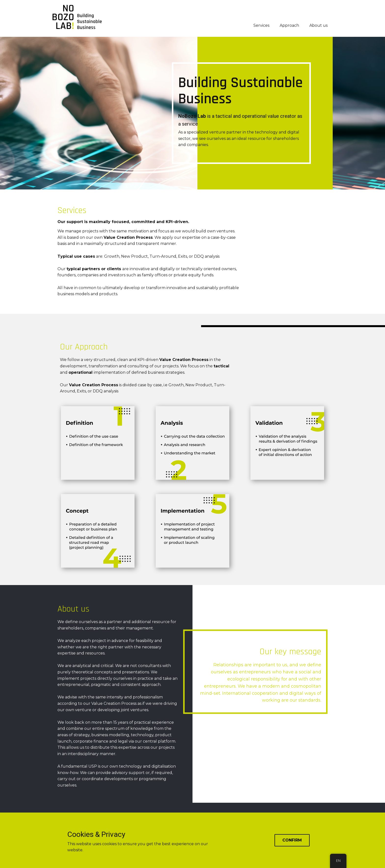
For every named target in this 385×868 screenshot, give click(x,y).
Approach (289, 25)
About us (318, 25)
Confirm (292, 840)
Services (261, 25)
